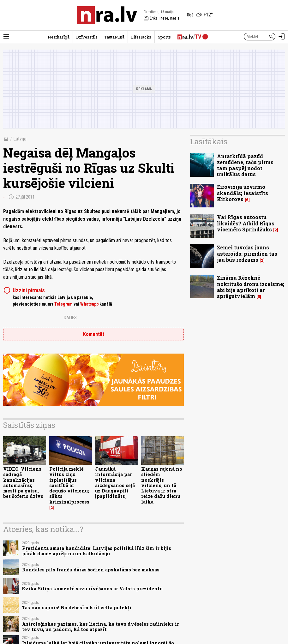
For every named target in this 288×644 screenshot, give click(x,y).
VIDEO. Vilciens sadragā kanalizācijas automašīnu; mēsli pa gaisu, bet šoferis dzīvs (23, 483)
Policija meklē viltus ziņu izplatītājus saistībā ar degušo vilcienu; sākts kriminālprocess (69, 485)
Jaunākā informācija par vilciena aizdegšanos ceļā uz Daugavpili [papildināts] (115, 483)
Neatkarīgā (59, 37)
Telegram (63, 304)
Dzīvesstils (87, 37)
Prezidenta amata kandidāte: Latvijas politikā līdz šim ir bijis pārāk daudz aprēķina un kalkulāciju (97, 551)
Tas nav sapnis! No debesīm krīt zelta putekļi (77, 608)
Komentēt (94, 334)
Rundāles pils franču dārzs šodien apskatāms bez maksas (91, 570)
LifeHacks (141, 37)
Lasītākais (209, 141)
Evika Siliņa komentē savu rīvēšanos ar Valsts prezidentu (92, 589)
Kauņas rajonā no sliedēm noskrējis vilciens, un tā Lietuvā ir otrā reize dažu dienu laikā (162, 485)
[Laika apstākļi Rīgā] (199, 15)
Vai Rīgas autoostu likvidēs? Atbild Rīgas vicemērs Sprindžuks (246, 223)
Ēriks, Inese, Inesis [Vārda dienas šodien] (161, 18)
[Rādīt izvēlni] (6, 37)
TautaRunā (114, 37)
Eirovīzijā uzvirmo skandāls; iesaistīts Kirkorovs (243, 193)
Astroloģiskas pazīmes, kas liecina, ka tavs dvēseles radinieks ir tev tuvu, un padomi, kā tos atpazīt (101, 627)
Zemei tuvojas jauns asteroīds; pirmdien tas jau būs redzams (247, 253)
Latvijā (20, 139)
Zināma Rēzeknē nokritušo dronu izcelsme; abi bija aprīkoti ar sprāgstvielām (251, 287)
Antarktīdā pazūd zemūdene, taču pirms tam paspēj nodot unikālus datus (245, 165)
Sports (164, 37)
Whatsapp (89, 304)
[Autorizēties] (282, 37)
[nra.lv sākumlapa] (107, 15)
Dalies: (71, 318)
